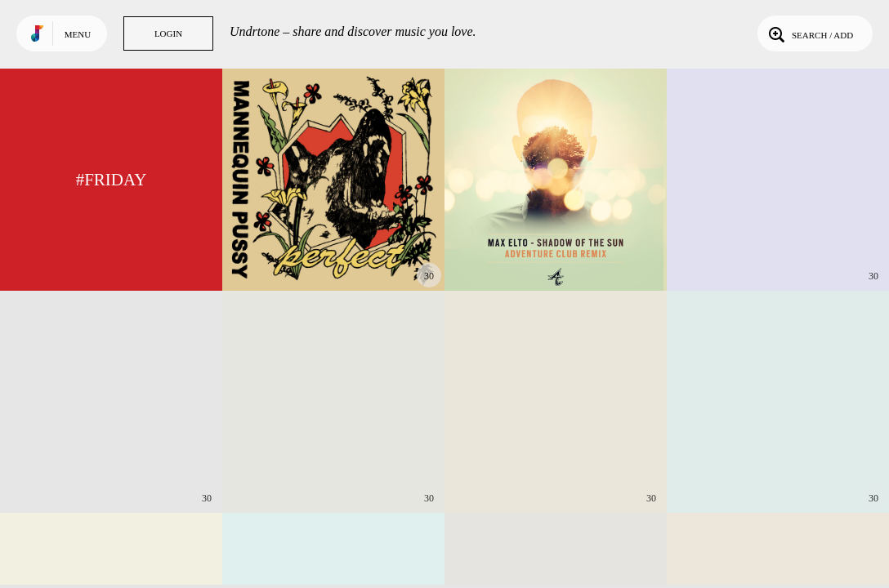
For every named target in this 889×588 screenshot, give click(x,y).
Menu (78, 34)
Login (168, 33)
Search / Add (809, 33)
